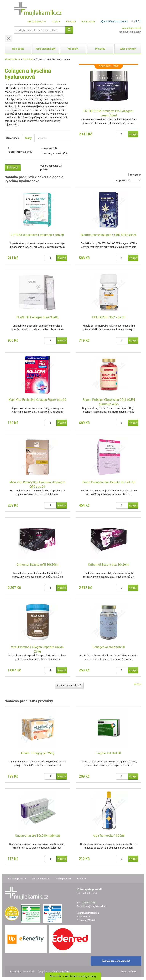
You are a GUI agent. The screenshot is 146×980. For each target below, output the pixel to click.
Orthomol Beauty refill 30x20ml (37, 565)
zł (140, 21)
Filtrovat (13, 167)
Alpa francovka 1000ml (109, 836)
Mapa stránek (129, 971)
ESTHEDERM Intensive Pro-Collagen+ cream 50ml (109, 113)
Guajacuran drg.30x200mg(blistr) (37, 836)
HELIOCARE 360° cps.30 (109, 317)
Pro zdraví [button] (73, 49)
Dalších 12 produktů (69, 685)
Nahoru (138, 684)
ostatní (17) (51, 148)
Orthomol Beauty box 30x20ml (109, 565)
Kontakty (71, 21)
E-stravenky (88, 21)
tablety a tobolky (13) (56, 153)
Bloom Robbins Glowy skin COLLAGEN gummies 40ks (109, 402)
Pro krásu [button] (100, 49)
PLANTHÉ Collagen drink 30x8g (37, 317)
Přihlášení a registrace (114, 21)
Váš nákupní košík (132, 28)
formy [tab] (28, 138)
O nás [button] (56, 21)
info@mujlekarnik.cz (96, 906)
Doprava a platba (41, 878)
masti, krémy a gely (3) (21, 152)
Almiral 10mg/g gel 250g (37, 753)
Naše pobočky (64, 878)
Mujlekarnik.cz (12, 59)
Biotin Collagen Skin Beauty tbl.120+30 (109, 482)
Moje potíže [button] (18, 49)
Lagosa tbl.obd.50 (109, 753)
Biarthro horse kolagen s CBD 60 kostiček (109, 235)
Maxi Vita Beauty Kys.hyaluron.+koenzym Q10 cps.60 (37, 484)
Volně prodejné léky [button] (45, 49)
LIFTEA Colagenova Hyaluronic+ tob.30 (37, 235)
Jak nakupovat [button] (36, 21)
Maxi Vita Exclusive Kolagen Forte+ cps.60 (37, 400)
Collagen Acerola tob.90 (109, 647)
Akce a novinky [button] (128, 49)
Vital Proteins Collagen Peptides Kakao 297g (37, 649)
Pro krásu (28, 59)
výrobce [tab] (42, 138)
